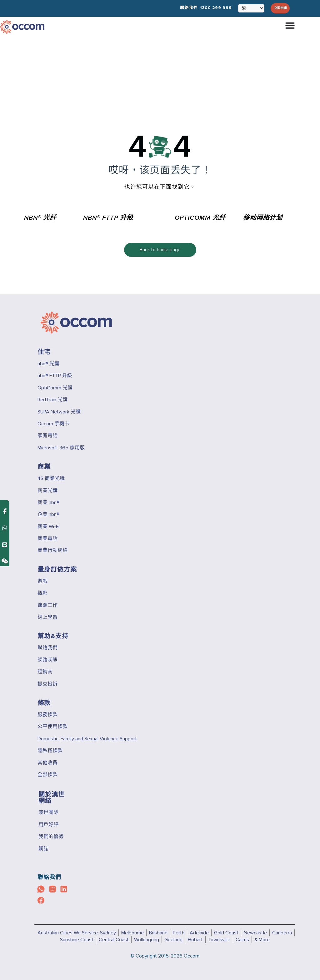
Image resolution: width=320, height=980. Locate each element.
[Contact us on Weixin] (5, 518)
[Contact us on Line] (5, 501)
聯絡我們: (199, 8)
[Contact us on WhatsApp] (5, 485)
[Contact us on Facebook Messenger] (5, 468)
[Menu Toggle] (290, 25)
